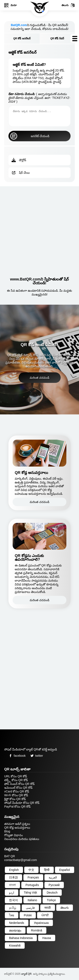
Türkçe (51, 900)
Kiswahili (15, 946)
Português (32, 885)
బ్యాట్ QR (26, 974)
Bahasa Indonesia (21, 938)
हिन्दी (47, 870)
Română (37, 930)
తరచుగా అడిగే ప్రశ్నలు (17, 824)
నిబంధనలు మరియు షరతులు (22, 839)
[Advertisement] (39, 230)
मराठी (48, 908)
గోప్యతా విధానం (13, 835)
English (14, 870)
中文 (31, 870)
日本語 (13, 877)
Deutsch (52, 893)
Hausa (47, 938)
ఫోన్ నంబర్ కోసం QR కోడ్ (19, 784)
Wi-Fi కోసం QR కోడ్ (16, 795)
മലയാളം (15, 930)
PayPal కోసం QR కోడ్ (17, 807)
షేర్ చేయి (21, 173)
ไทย (12, 915)
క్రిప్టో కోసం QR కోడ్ (15, 799)
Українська (41, 923)
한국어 (13, 900)
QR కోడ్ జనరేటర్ (22, 38)
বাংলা (12, 885)
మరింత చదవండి (39, 378)
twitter (36, 756)
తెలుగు (68, 5)
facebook (17, 756)
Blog (7, 831)
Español (65, 870)
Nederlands (17, 923)
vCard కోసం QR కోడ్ (17, 791)
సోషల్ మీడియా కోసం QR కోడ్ (22, 803)
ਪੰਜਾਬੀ (45, 915)
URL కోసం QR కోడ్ (16, 776)
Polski (28, 915)
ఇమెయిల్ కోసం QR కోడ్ (18, 788)
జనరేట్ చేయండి (30, 136)
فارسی (30, 908)
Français (33, 877)
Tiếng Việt (30, 893)
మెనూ (10, 5)
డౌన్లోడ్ (19, 160)
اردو (12, 893)
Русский (54, 885)
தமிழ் (13, 908)
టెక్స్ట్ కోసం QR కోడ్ (16, 780)
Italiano (32, 900)
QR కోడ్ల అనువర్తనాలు (17, 828)
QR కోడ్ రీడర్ (57, 38)
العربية (53, 877)
